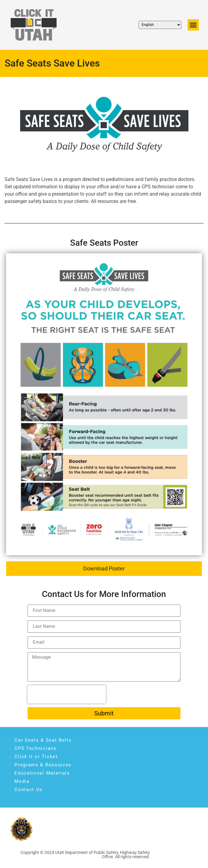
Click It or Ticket (36, 757)
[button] (193, 25)
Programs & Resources (43, 765)
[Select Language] (160, 25)
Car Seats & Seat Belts (43, 740)
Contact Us (28, 790)
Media (22, 781)
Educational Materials (43, 773)
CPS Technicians (35, 748)
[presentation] (67, 694)
